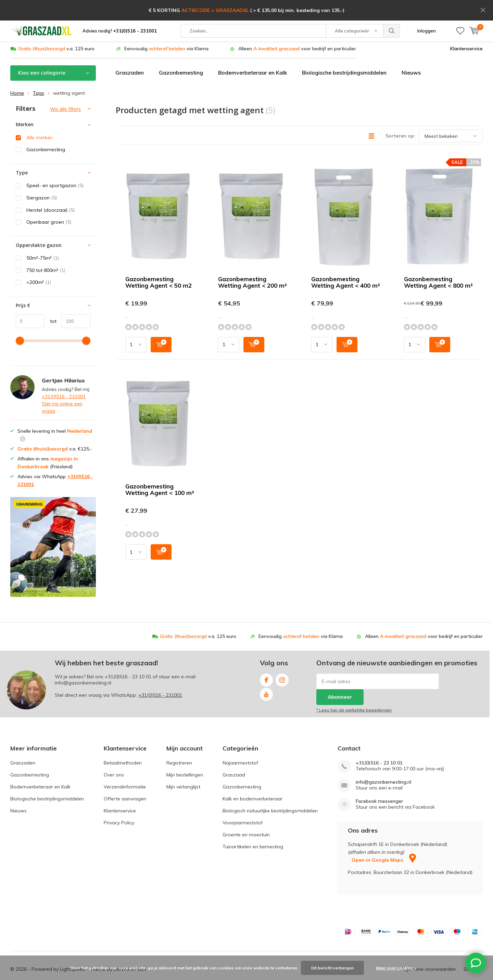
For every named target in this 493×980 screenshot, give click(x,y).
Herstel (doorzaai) (50, 191)
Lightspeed (72, 950)
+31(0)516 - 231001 (64, 377)
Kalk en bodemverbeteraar (252, 780)
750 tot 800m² (46, 251)
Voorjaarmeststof (243, 803)
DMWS (122, 950)
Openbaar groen (49, 203)
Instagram (282, 660)
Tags (39, 74)
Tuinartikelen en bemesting (253, 827)
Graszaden (130, 54)
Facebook (266, 660)
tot (50, 302)
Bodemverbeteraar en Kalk (252, 54)
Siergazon (42, 179)
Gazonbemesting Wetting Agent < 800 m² (438, 263)
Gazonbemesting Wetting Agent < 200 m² (252, 263)
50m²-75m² (43, 239)
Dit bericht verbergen (332, 968)
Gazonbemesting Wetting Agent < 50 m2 (159, 263)
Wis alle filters (66, 90)
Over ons (114, 756)
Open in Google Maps (384, 841)
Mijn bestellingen (185, 756)
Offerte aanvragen (125, 780)
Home (17, 74)
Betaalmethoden (123, 744)
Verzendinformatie (125, 768)
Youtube (266, 674)
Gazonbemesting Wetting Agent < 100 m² (160, 471)
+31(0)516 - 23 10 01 (128, 658)
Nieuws (411, 54)
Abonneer (340, 678)
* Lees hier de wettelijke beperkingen (354, 691)
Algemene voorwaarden (428, 950)
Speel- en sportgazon (55, 167)
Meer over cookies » (396, 968)
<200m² (39, 263)
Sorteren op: (400, 117)
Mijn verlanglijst (183, 768)
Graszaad (234, 756)
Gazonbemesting (181, 54)
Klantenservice (466, 30)
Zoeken (392, 10)
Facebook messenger (379, 782)
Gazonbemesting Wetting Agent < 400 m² (346, 263)
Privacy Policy (119, 803)
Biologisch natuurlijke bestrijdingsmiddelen (270, 792)
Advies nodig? (120, 10)
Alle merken (40, 119)
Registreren (179, 744)
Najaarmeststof (240, 744)
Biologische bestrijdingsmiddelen (344, 54)
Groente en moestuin (246, 815)
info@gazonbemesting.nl (383, 763)
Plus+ (141, 950)
